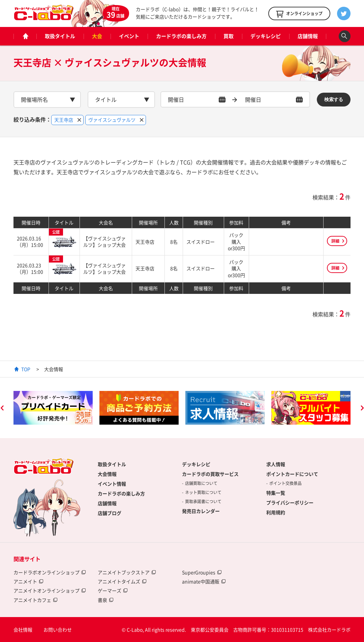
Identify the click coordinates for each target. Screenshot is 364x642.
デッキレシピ (266, 36)
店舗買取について (201, 483)
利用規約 (276, 512)
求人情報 (276, 464)
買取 (229, 36)
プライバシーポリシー (290, 502)
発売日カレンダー (201, 511)
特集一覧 (276, 493)
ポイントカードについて (292, 474)
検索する (334, 99)
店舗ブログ (110, 513)
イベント (129, 36)
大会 (97, 36)
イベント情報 (112, 484)
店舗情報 (308, 36)
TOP (26, 369)
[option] (53, 408)
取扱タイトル (60, 36)
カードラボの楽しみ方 (181, 36)
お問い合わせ (58, 630)
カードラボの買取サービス (210, 474)
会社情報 (23, 630)
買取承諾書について (203, 501)
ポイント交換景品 (285, 483)
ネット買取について (203, 492)
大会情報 (107, 474)
